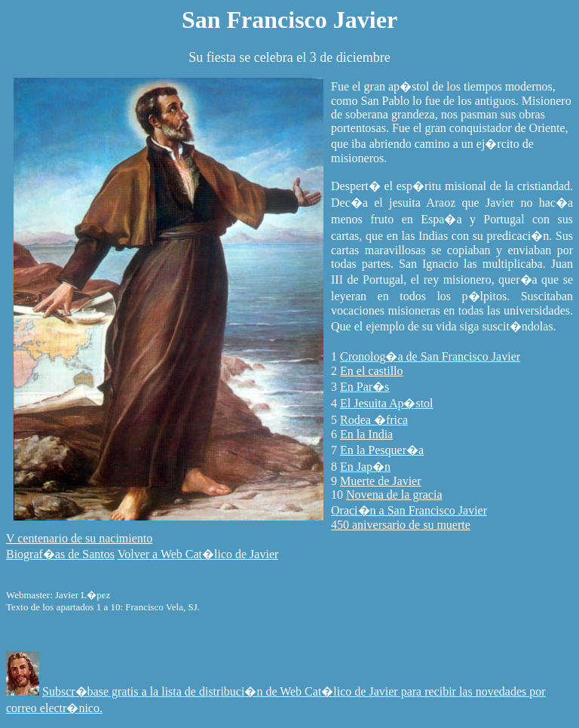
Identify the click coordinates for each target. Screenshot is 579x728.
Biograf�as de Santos (60, 554)
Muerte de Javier (381, 481)
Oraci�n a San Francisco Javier (409, 510)
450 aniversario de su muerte (401, 525)
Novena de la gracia (394, 495)
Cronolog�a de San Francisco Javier (430, 356)
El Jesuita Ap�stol (387, 403)
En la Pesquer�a (382, 450)
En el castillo (372, 371)
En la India (366, 434)
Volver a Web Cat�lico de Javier (198, 554)
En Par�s (365, 387)
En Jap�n (365, 467)
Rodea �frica (374, 420)
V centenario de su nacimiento (79, 538)
